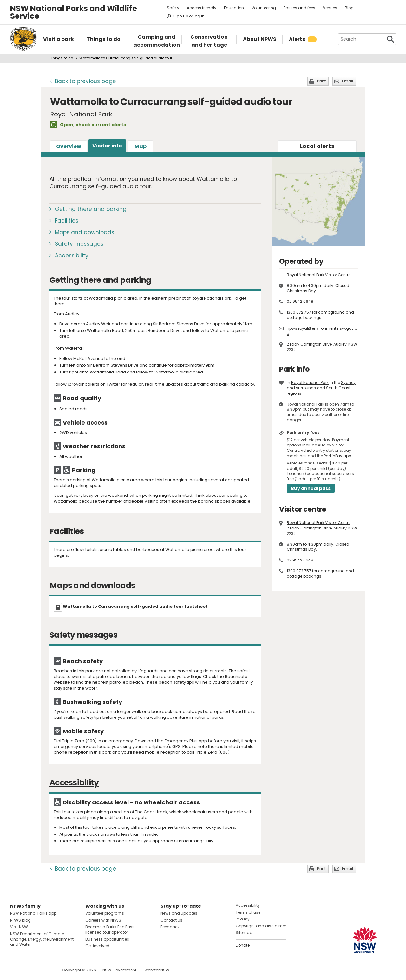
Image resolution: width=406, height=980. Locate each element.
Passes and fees (299, 8)
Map (141, 146)
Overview (69, 146)
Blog (349, 8)
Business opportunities (107, 939)
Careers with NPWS (103, 920)
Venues (330, 8)
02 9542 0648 (300, 301)
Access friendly (202, 8)
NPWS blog (20, 920)
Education (234, 8)
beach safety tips (177, 682)
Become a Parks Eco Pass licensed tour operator (110, 930)
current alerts (109, 125)
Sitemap (244, 933)
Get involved (97, 946)
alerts (317, 146)
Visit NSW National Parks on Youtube (43, 970)
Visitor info (107, 146)
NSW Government (119, 970)
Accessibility (72, 256)
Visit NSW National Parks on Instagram (30, 970)
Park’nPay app (337, 456)
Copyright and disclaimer (261, 926)
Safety (173, 8)
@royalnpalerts (83, 384)
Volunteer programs (105, 913)
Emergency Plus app (186, 741)
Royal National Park (310, 383)
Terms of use (248, 912)
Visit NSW (19, 927)
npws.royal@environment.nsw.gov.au (322, 331)
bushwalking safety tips (78, 717)
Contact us (171, 920)
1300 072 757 (299, 312)
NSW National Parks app (33, 913)
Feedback (170, 927)
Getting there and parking (91, 209)
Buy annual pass (311, 488)
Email (347, 81)
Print (321, 81)
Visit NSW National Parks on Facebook (16, 970)
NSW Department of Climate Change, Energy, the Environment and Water (42, 939)
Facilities (67, 221)
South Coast (338, 388)
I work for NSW (156, 970)
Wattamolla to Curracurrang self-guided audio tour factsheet (135, 606)
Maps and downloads (85, 232)
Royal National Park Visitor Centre (319, 523)
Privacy (243, 919)
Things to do (62, 58)
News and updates (179, 913)
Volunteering (264, 8)
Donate (243, 945)
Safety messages (79, 244)
